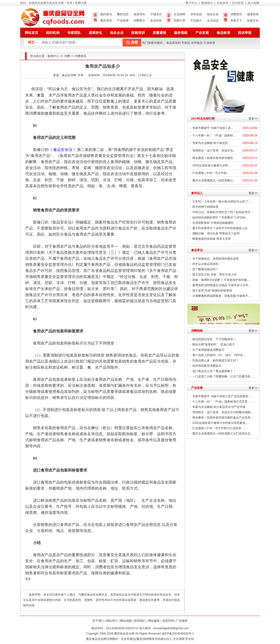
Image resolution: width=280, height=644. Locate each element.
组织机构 (53, 33)
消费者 (35, 113)
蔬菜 (170, 89)
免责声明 (168, 621)
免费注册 (81, 3)
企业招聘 (179, 14)
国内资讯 (106, 14)
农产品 (137, 89)
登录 (70, 3)
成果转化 (95, 33)
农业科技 (156, 21)
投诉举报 (245, 33)
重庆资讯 (106, 21)
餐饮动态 (123, 14)
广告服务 (182, 621)
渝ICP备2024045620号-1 (178, 634)
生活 (112, 89)
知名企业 (213, 14)
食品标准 (223, 33)
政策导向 (140, 14)
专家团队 (74, 33)
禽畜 (41, 95)
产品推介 (196, 21)
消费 (67, 56)
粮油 (159, 89)
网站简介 (112, 621)
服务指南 (181, 33)
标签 (138, 107)
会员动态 (213, 21)
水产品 (54, 95)
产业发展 (123, 21)
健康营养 (253, 14)
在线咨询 (222, 3)
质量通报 (159, 33)
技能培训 (138, 33)
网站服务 (154, 621)
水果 (29, 95)
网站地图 (126, 621)
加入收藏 (253, 3)
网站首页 (31, 33)
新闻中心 (53, 56)
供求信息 (196, 14)
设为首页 (238, 3)
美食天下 (236, 21)
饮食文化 (253, 21)
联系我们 (140, 621)
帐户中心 (192, 3)
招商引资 (179, 21)
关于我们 (98, 621)
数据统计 (207, 3)
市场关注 (156, 14)
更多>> (253, 119)
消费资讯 (236, 14)
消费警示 (139, 21)
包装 (126, 107)
